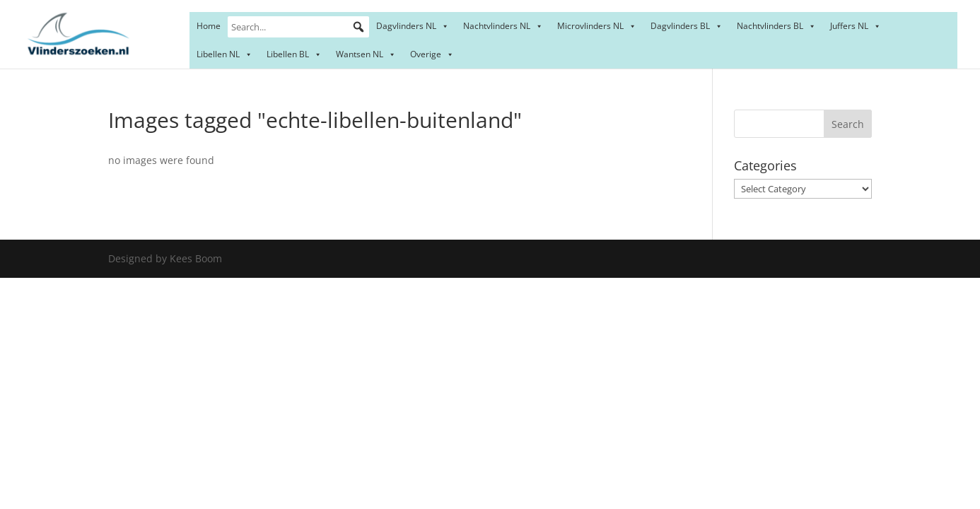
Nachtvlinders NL (503, 26)
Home (209, 26)
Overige (432, 54)
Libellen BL (294, 54)
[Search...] (298, 27)
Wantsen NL (366, 54)
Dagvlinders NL (413, 26)
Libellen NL (224, 54)
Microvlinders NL (597, 26)
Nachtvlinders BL (776, 26)
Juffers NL (856, 26)
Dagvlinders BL (687, 26)
